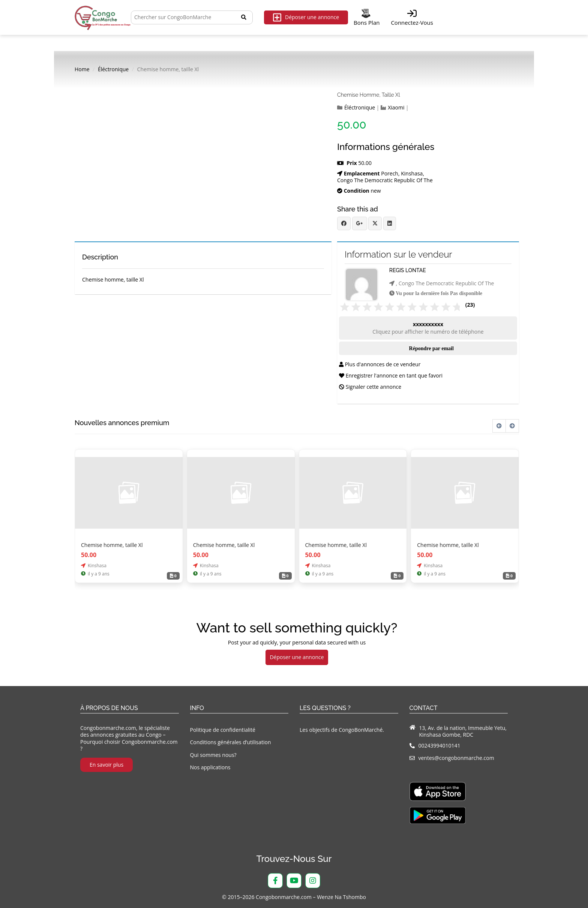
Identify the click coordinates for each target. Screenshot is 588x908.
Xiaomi (396, 108)
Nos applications (210, 767)
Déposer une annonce (306, 17)
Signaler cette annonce (370, 387)
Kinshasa (412, 174)
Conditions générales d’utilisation (231, 742)
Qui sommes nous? (213, 755)
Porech (390, 174)
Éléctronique (113, 69)
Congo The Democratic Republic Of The (385, 180)
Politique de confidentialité (223, 730)
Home (82, 69)
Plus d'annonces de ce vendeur (380, 364)
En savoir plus (106, 765)
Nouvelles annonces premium (122, 423)
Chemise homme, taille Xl (369, 95)
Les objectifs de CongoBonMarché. (342, 730)
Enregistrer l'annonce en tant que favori (391, 375)
